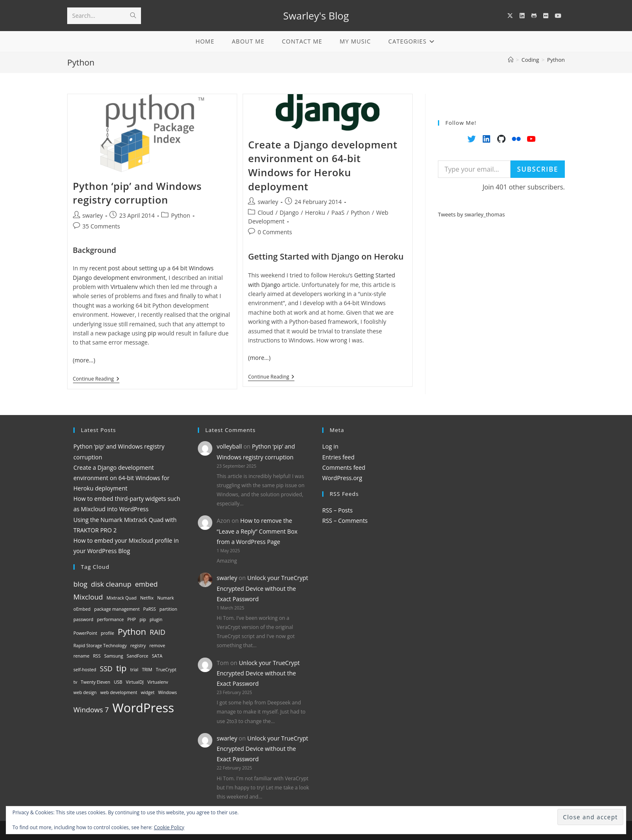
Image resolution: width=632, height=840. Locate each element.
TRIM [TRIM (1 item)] (147, 670)
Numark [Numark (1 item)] (165, 598)
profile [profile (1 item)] (107, 633)
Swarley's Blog (316, 16)
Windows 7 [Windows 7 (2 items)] (91, 710)
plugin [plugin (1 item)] (156, 619)
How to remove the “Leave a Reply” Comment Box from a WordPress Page (257, 531)
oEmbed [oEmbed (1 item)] (82, 609)
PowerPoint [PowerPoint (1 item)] (85, 633)
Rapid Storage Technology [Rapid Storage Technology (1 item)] (100, 646)
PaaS (338, 212)
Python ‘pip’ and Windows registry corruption (137, 193)
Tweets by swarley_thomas (471, 214)
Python (556, 60)
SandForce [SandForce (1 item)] (137, 656)
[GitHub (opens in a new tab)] (534, 16)
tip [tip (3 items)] (121, 668)
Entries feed (338, 457)
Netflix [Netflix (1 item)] (147, 598)
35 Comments (101, 226)
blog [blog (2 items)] (80, 584)
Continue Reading (96, 380)
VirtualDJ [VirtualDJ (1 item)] (135, 682)
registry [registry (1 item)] (138, 646)
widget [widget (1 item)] (148, 692)
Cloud (265, 212)
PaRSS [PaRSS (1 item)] (149, 609)
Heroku (315, 212)
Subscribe (538, 169)
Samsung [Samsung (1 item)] (114, 656)
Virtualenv (124, 287)
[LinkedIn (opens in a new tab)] (522, 16)
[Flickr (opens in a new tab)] (546, 16)
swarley (93, 215)
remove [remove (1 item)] (157, 646)
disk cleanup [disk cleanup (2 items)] (111, 584)
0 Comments (275, 232)
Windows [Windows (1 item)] (167, 692)
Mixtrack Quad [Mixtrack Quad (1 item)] (122, 598)
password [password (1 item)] (83, 619)
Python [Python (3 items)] (132, 631)
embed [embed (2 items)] (146, 584)
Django (289, 212)
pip (152, 333)
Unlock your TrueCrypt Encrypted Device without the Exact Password (263, 588)
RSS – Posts (337, 510)
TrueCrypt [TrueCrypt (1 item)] (166, 670)
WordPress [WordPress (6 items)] (143, 708)
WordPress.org (342, 478)
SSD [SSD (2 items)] (106, 669)
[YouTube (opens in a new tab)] (558, 16)
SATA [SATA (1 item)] (157, 656)
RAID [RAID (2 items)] (158, 632)
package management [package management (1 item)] (117, 609)
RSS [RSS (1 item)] (97, 656)
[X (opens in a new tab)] (510, 16)
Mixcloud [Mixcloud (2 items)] (88, 597)
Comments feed (344, 467)
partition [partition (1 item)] (169, 609)
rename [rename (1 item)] (81, 656)
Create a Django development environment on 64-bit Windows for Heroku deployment (323, 165)
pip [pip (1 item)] (143, 619)
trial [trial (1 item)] (134, 670)
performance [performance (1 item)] (111, 619)
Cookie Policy (169, 827)
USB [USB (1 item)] (118, 682)
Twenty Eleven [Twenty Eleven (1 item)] (96, 682)
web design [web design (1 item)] (85, 692)
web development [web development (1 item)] (119, 692)
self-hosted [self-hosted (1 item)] (85, 670)
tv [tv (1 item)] (75, 682)
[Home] (511, 60)
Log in (330, 446)
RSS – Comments (345, 521)
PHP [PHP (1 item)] (132, 619)
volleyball (230, 446)
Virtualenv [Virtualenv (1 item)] (158, 682)
